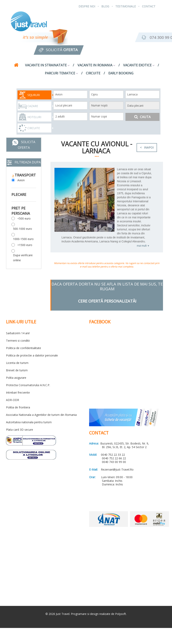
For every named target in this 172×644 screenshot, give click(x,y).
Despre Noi (87, 6)
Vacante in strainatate (47, 65)
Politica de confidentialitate (24, 348)
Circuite (93, 73)
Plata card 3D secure (20, 430)
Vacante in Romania (96, 65)
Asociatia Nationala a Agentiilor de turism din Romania (41, 415)
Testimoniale (126, 6)
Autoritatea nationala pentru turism (29, 422)
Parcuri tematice (61, 73)
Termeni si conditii (18, 341)
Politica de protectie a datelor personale (32, 355)
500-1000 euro (23, 229)
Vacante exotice (139, 65)
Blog (105, 6)
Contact (149, 6)
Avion (21, 180)
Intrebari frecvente (18, 392)
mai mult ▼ (143, 246)
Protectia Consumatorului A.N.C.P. (28, 385)
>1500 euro (25, 245)
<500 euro (24, 218)
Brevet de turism (17, 370)
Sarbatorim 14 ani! (18, 333)
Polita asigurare (16, 378)
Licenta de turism (17, 363)
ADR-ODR (13, 400)
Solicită (62, 50)
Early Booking (121, 73)
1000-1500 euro (23, 239)
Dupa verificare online (23, 258)
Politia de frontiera (18, 407)
